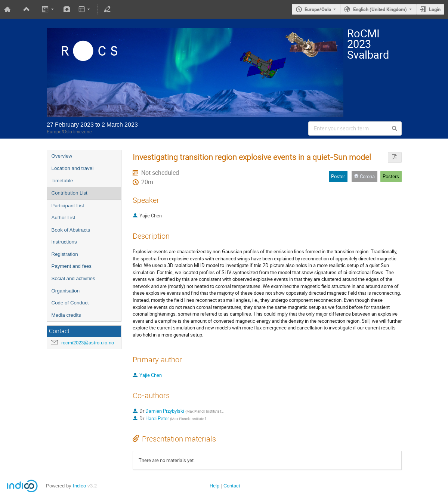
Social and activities (73, 278)
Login (435, 9)
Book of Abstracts (71, 230)
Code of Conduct (70, 303)
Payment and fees (72, 266)
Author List (64, 218)
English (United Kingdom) (380, 9)
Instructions (64, 242)
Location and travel (73, 168)
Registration (65, 254)
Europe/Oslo (318, 9)
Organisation (66, 291)
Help (214, 486)
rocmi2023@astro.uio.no (88, 343)
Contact (232, 486)
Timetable (62, 181)
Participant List (68, 206)
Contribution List (69, 193)
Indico (79, 486)
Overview (62, 156)
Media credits (66, 315)
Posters (391, 176)
